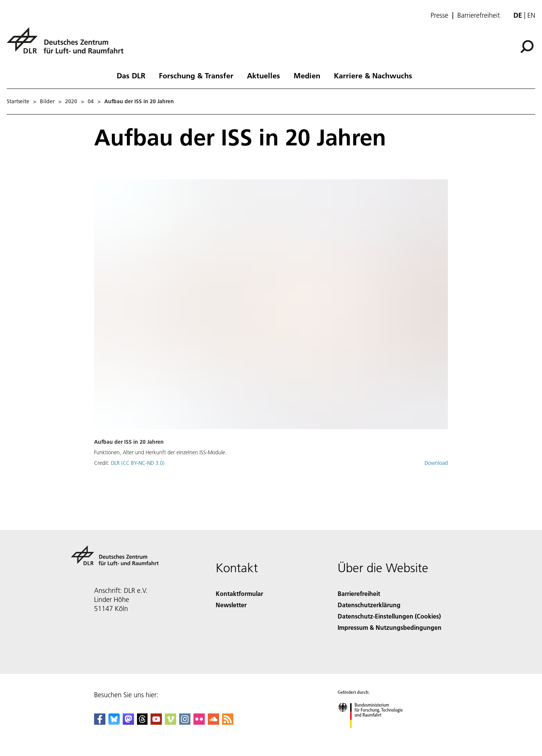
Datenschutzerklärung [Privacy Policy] (369, 605)
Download (436, 463)
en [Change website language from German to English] (531, 15)
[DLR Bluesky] (114, 722)
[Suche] (527, 47)
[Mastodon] (128, 722)
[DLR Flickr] (199, 722)
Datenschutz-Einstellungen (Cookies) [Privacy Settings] (389, 616)
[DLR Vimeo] (171, 722)
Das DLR (131, 75)
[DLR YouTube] (156, 722)
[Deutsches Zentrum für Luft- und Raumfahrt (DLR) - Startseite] (68, 45)
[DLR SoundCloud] (213, 722)
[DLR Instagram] (185, 722)
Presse (439, 15)
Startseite (18, 101)
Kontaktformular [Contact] (239, 593)
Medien (307, 75)
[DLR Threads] (142, 722)
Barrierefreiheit (479, 15)
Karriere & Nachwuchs (373, 75)
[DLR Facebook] (100, 722)
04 (91, 101)
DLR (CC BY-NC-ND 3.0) (138, 463)
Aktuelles (263, 75)
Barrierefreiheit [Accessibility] (359, 593)
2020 (71, 101)
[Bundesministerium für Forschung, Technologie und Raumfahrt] (374, 735)
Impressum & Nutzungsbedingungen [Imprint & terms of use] (390, 627)
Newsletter (231, 605)
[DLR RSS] (228, 722)
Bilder (47, 101)
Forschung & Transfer (196, 75)
